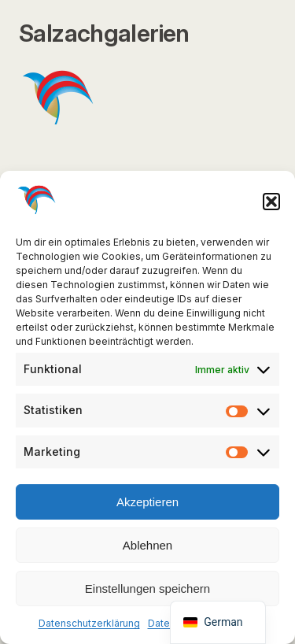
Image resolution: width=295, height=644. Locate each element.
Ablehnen (147, 545)
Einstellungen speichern (147, 588)
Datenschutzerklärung (89, 623)
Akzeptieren (147, 502)
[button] (271, 202)
